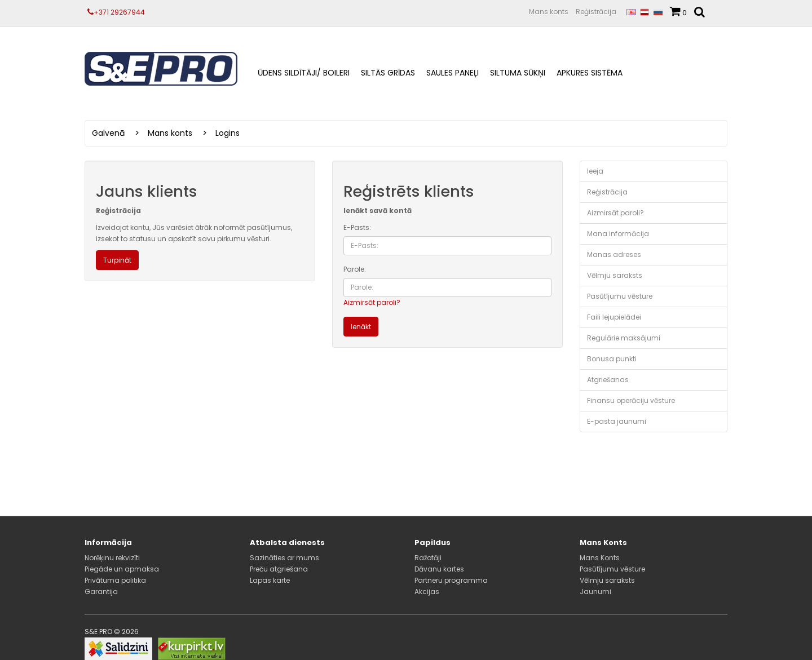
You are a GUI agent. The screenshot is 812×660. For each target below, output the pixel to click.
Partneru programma (451, 580)
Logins (228, 133)
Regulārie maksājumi (624, 338)
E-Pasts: (357, 227)
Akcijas (427, 592)
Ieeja (595, 171)
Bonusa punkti (612, 359)
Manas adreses (614, 254)
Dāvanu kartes (439, 569)
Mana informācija (618, 234)
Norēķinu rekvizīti (112, 558)
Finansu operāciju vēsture (631, 400)
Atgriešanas (608, 380)
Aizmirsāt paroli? (372, 302)
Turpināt (117, 260)
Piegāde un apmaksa (122, 569)
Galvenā (108, 133)
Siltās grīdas (388, 73)
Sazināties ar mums (284, 558)
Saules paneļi (453, 73)
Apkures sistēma (590, 73)
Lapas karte (270, 580)
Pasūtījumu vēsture (620, 296)
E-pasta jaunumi (617, 421)
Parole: (355, 269)
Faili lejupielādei (614, 317)
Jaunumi (595, 592)
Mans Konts (600, 558)
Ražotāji (428, 558)
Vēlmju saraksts (615, 275)
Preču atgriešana (279, 569)
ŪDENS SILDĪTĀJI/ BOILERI (304, 73)
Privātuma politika (115, 580)
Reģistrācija (596, 12)
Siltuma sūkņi (518, 73)
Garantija (101, 592)
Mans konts (549, 12)
